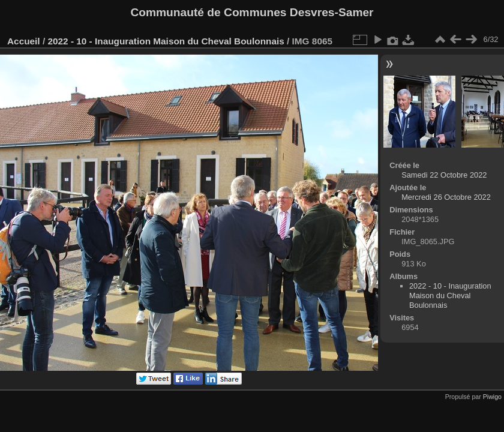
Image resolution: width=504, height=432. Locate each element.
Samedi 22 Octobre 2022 (444, 175)
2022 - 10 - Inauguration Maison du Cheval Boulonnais (166, 41)
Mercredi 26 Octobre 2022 (446, 197)
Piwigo (492, 397)
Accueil (24, 41)
